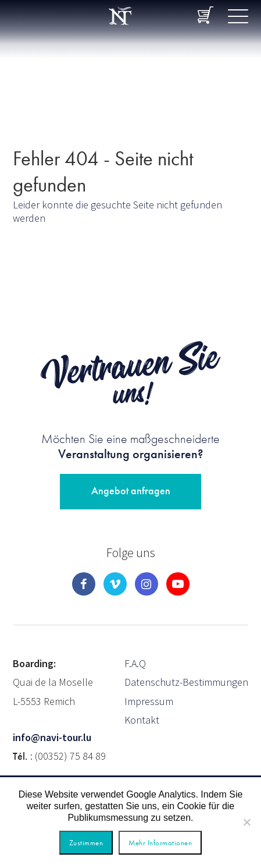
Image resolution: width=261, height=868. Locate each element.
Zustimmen (86, 843)
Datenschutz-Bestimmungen (186, 682)
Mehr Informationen (160, 843)
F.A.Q (135, 663)
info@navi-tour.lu (52, 737)
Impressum (149, 701)
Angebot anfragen (131, 490)
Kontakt (142, 720)
